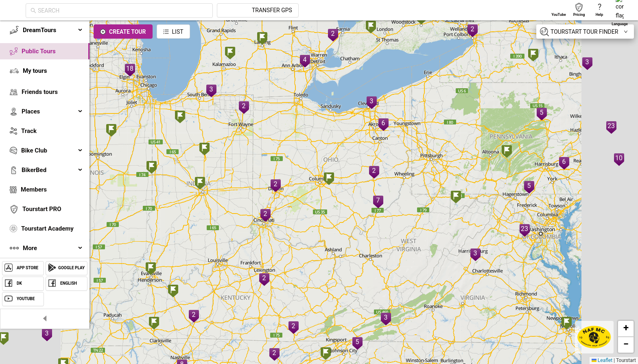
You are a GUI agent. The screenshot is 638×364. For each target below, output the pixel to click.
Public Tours (39, 51)
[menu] (45, 139)
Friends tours (40, 92)
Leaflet (602, 360)
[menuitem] (45, 30)
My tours (35, 71)
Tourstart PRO (42, 209)
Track (29, 131)
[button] (152, 168)
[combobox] (196, 11)
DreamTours (53, 30)
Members (34, 190)
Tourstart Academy (47, 229)
